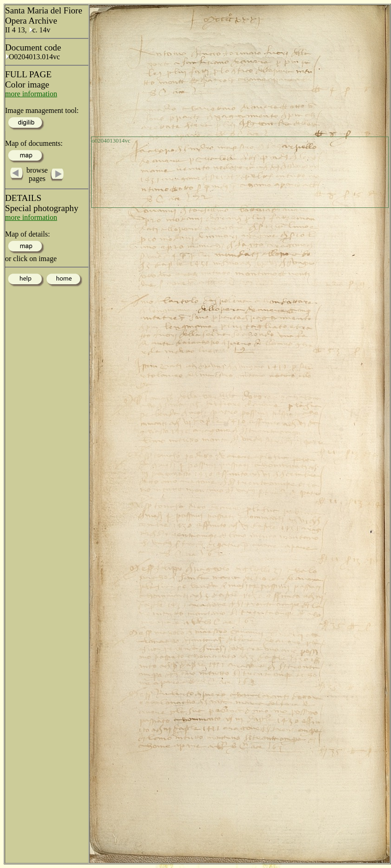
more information (31, 94)
